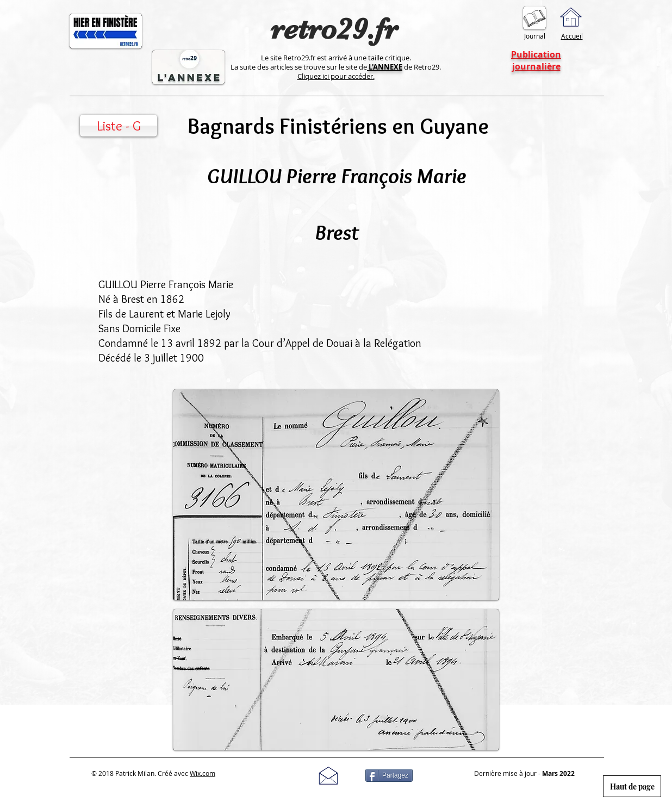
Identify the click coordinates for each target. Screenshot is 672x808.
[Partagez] (389, 775)
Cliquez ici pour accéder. (336, 76)
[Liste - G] (119, 126)
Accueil (572, 36)
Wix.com (203, 773)
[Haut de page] (632, 786)
